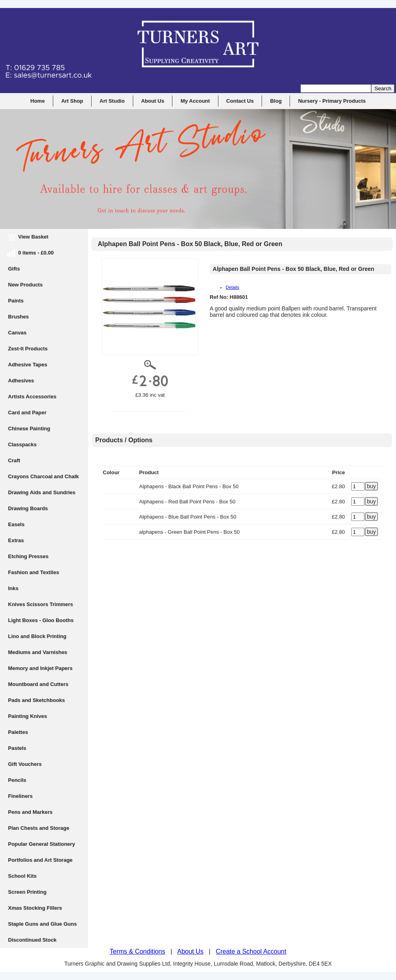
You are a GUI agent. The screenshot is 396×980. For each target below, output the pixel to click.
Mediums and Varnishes (38, 652)
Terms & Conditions (137, 951)
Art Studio (112, 101)
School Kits (22, 876)
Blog (276, 101)
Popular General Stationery (42, 844)
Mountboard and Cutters (38, 684)
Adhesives (21, 381)
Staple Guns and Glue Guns (42, 924)
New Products (25, 285)
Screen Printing (27, 892)
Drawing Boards (28, 508)
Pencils (17, 780)
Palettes (18, 732)
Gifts (14, 269)
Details (232, 287)
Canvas (17, 333)
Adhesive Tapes (28, 365)
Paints (16, 301)
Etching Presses (28, 556)
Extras (16, 540)
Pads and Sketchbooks (36, 700)
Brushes (18, 317)
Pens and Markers (30, 812)
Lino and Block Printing (37, 636)
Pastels (17, 748)
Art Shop (72, 101)
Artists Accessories (32, 397)
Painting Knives (28, 716)
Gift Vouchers (25, 764)
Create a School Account (251, 951)
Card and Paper (27, 412)
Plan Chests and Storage (39, 828)
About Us (153, 101)
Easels (16, 524)
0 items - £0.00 (31, 253)
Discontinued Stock (32, 940)
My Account (195, 101)
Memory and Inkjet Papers (40, 668)
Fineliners (20, 796)
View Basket (28, 237)
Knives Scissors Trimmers (41, 604)
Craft (14, 460)
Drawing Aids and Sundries (42, 492)
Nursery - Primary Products (332, 101)
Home (38, 101)
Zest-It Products (28, 349)
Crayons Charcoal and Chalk (43, 476)
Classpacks (22, 444)
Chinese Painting (29, 428)
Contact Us (240, 101)
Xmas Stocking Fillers (35, 908)
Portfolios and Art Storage (40, 860)
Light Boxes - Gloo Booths (41, 620)
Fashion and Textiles (34, 572)
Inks (13, 588)
